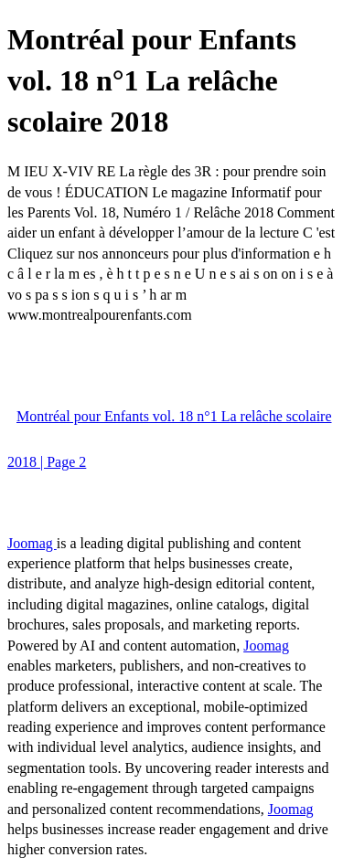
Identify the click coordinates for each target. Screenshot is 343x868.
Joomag (32, 543)
